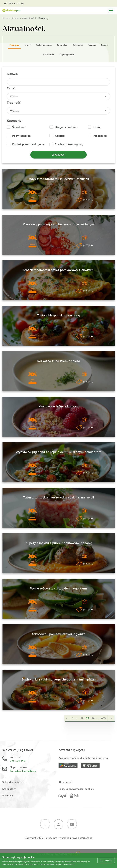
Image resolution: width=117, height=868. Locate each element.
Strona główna (11, 18)
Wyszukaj (59, 155)
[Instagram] (58, 825)
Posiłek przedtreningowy (28, 144)
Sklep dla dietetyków (14, 782)
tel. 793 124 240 (14, 3)
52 (82, 718)
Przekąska (100, 136)
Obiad (97, 127)
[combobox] (58, 96)
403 (103, 718)
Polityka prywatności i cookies (76, 789)
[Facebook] (45, 825)
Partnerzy (8, 795)
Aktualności (29, 18)
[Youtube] (72, 825)
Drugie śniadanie (66, 127)
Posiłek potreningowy (69, 144)
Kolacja (60, 136)
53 (87, 718)
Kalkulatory (9, 789)
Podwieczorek (21, 136)
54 (93, 718)
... (77, 718)
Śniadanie (19, 127)
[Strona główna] (11, 11)
